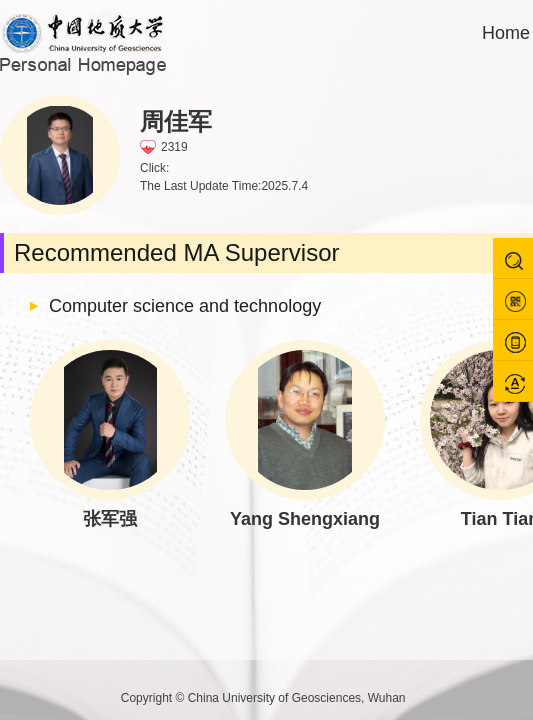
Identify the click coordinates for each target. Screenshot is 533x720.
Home (506, 33)
